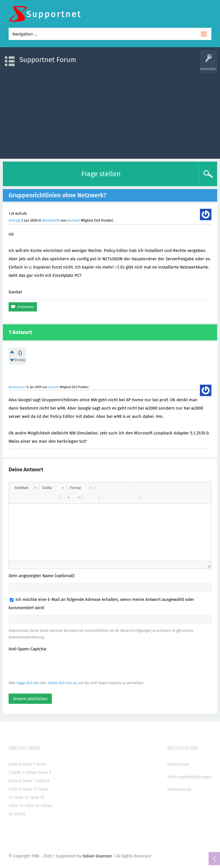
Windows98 (51, 221)
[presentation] (52, 666)
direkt (20, 814)
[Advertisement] (110, 113)
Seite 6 (15, 781)
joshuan (74, 221)
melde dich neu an (62, 683)
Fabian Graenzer (97, 856)
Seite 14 (16, 806)
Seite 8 (43, 781)
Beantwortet (17, 387)
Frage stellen (101, 174)
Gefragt (14, 221)
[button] (25, 488)
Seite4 (31, 772)
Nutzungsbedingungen (189, 777)
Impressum (178, 764)
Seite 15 (32, 806)
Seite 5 (45, 772)
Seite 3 (18, 772)
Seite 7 (29, 781)
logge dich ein (27, 683)
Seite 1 (29, 764)
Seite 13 (37, 797)
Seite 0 (15, 764)
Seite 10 (30, 789)
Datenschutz (179, 789)
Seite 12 (21, 797)
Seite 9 (15, 789)
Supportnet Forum (48, 60)
